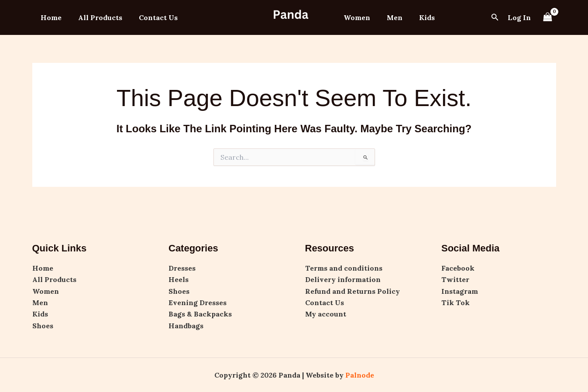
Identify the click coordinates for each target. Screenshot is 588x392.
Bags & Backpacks (200, 314)
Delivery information (343, 279)
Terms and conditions (344, 268)
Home (50, 17)
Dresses (182, 268)
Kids (420, 17)
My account (326, 314)
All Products (96, 17)
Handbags (186, 326)
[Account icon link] (519, 17)
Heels (179, 279)
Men (391, 17)
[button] (495, 17)
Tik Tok (456, 303)
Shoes (43, 326)
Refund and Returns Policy (352, 291)
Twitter (455, 279)
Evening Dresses (198, 303)
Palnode (360, 375)
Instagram (460, 291)
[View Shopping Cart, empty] (548, 17)
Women (356, 17)
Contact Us (152, 17)
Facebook (458, 268)
